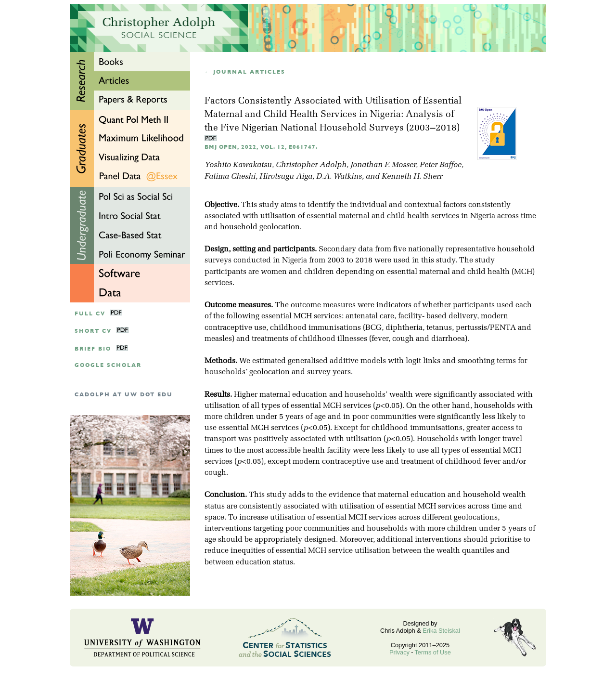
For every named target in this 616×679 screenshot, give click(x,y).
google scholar (108, 365)
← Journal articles (245, 72)
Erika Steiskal (441, 631)
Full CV (90, 314)
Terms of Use (432, 652)
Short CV (93, 331)
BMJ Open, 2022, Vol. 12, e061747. (261, 147)
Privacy (399, 652)
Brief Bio (93, 349)
